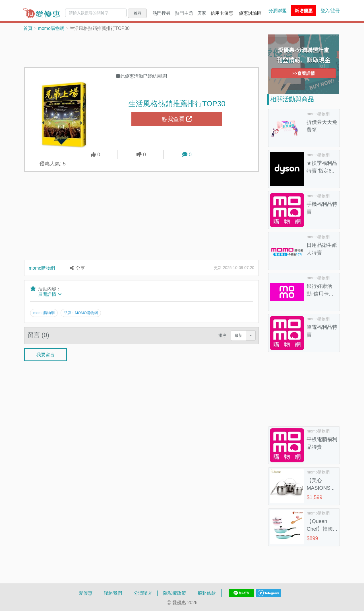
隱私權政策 (175, 593)
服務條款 (207, 593)
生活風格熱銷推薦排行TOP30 (177, 103)
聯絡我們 (113, 593)
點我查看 (177, 119)
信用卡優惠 (222, 13)
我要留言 (45, 354)
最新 (239, 335)
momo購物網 (51, 28)
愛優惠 (86, 593)
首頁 (28, 28)
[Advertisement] (142, 49)
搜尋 (138, 13)
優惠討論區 (250, 13)
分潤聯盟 (278, 11)
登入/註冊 (330, 11)
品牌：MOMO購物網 (81, 313)
